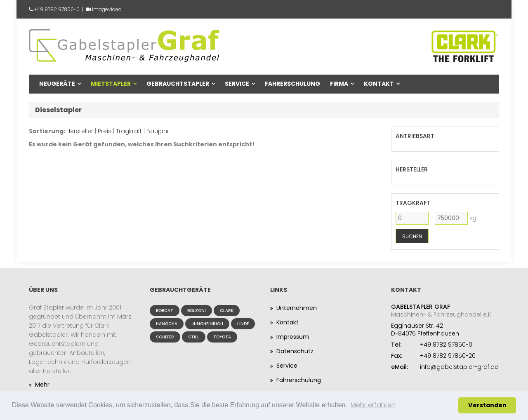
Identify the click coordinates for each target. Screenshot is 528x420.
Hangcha (167, 324)
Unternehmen (297, 308)
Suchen (412, 236)
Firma (339, 84)
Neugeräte (57, 84)
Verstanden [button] (487, 405)
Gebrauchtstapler (178, 84)
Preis (105, 131)
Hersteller (80, 131)
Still (194, 337)
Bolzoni (197, 311)
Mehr (42, 385)
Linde (243, 324)
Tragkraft (129, 131)
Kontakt (379, 84)
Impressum (293, 337)
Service (237, 84)
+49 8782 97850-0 (57, 9)
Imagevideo (107, 9)
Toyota (222, 337)
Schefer (165, 337)
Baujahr (158, 131)
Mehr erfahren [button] (373, 405)
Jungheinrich (207, 324)
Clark (227, 311)
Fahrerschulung (292, 84)
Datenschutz (295, 351)
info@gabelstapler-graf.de (459, 367)
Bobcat (165, 311)
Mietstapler (111, 84)
